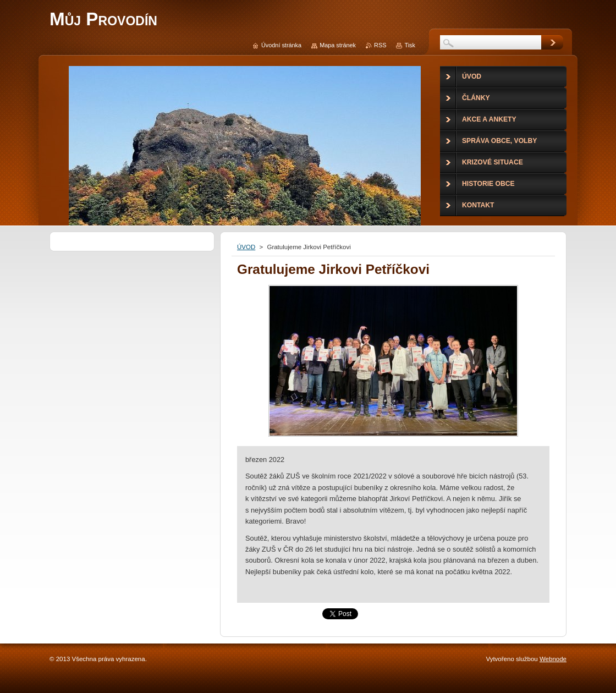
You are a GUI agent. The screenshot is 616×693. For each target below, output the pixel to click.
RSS (380, 45)
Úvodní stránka (281, 45)
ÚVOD (246, 247)
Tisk (410, 45)
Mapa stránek (338, 45)
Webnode (553, 659)
